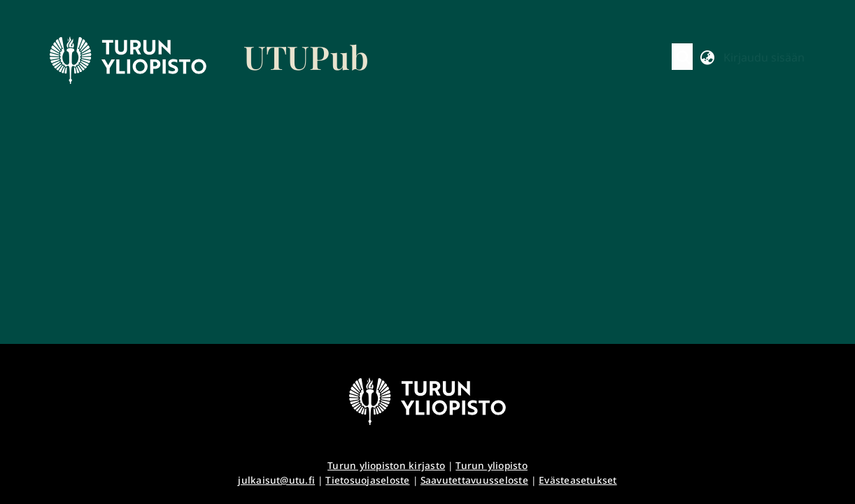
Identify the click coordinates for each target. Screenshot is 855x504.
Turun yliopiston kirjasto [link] (386, 465)
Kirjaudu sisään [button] (764, 57)
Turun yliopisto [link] (492, 465)
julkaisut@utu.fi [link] (276, 480)
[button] (684, 57)
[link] (209, 60)
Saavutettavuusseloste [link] (474, 480)
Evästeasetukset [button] (578, 480)
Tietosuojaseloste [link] (367, 480)
